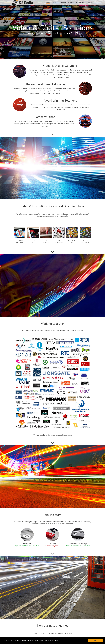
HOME (48, 3)
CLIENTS (71, 3)
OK (95, 640)
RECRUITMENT (81, 3)
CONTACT (91, 3)
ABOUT (55, 3)
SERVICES (63, 3)
